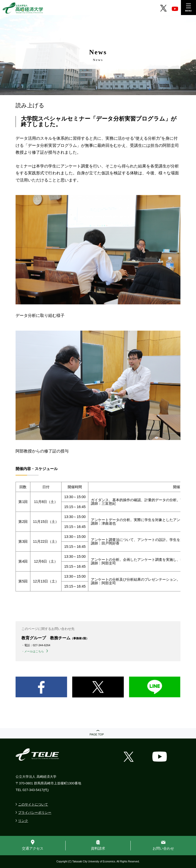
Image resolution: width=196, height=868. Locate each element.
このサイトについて (33, 804)
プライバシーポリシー (35, 813)
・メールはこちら (33, 651)
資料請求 (98, 848)
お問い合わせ (163, 848)
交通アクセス (33, 848)
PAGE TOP (97, 734)
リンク (23, 821)
